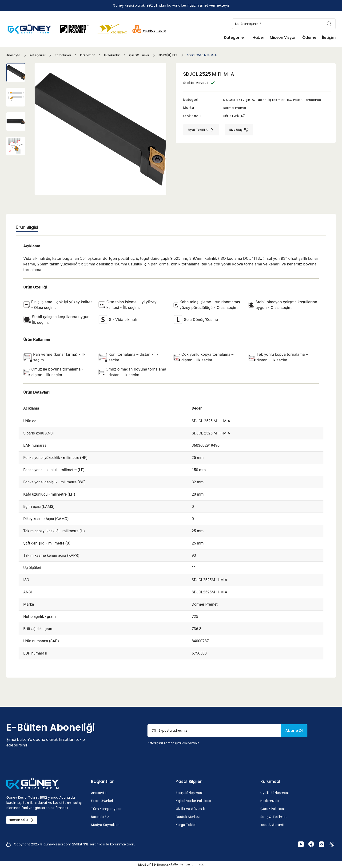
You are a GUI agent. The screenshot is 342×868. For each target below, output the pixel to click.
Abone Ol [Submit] (294, 731)
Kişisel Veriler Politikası (193, 801)
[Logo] (30, 29)
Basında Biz (100, 817)
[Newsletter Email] (227, 731)
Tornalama (321, 100)
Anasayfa (99, 793)
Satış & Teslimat (274, 817)
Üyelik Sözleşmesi (274, 793)
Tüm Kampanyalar (106, 809)
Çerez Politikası (272, 809)
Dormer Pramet (236, 108)
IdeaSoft (145, 865)
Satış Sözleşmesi (189, 793)
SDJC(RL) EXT (234, 100)
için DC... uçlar (259, 100)
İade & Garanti (272, 825)
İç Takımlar (282, 100)
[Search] (284, 24)
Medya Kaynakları (105, 825)
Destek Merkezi (188, 817)
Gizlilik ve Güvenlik (190, 809)
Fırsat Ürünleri (102, 801)
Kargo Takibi (186, 825)
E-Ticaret (160, 865)
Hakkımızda (270, 801)
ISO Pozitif (301, 100)
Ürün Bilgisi (27, 227)
